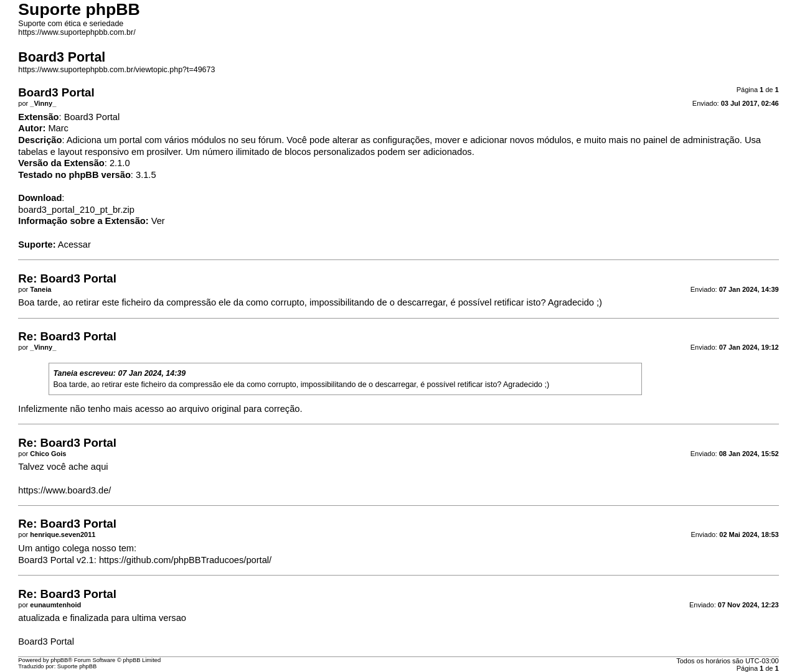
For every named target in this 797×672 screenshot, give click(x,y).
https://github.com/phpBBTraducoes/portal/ (185, 560)
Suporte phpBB (77, 666)
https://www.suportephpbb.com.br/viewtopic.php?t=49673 (116, 70)
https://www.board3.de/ (64, 490)
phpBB (59, 660)
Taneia (65, 373)
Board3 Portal (46, 642)
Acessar (74, 245)
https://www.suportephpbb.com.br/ (77, 32)
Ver (158, 221)
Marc (58, 128)
